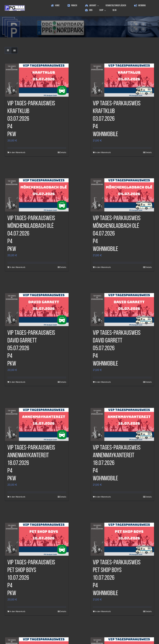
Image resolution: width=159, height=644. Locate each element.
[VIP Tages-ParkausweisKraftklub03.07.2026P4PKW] (37, 80)
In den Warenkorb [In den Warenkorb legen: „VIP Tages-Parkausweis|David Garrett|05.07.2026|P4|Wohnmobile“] (103, 382)
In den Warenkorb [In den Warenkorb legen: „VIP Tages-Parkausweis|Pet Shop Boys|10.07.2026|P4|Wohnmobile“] (103, 611)
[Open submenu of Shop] (106, 10)
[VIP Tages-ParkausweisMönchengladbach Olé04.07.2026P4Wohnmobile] (122, 195)
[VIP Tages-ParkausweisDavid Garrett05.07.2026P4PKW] (37, 310)
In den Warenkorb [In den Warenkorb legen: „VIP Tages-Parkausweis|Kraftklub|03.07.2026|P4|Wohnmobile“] (103, 152)
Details (63, 152)
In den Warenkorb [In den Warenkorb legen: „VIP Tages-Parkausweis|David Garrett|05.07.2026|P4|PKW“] (17, 382)
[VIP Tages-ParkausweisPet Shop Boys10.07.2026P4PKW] (37, 539)
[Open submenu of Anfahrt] (98, 6)
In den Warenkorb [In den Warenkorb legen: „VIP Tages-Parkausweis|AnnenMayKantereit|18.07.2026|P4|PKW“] (17, 497)
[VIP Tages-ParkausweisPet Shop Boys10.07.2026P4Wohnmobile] (122, 539)
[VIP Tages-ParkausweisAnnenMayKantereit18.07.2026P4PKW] (37, 424)
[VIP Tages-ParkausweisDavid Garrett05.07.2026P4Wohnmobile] (122, 310)
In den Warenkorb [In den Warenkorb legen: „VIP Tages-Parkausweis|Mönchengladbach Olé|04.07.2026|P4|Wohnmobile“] (103, 267)
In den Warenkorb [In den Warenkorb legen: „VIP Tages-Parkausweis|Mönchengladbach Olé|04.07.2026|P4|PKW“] (17, 267)
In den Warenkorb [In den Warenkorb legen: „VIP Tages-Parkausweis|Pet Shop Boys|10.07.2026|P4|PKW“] (17, 611)
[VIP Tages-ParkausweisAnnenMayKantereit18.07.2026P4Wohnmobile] (122, 424)
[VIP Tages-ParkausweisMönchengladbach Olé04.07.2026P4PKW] (37, 195)
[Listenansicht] (14, 50)
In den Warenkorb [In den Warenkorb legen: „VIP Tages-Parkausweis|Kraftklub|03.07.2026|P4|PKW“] (17, 152)
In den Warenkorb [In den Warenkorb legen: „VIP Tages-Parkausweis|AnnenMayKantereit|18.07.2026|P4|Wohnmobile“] (103, 497)
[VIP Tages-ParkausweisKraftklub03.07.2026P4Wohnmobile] (122, 80)
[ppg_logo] (15, 7)
